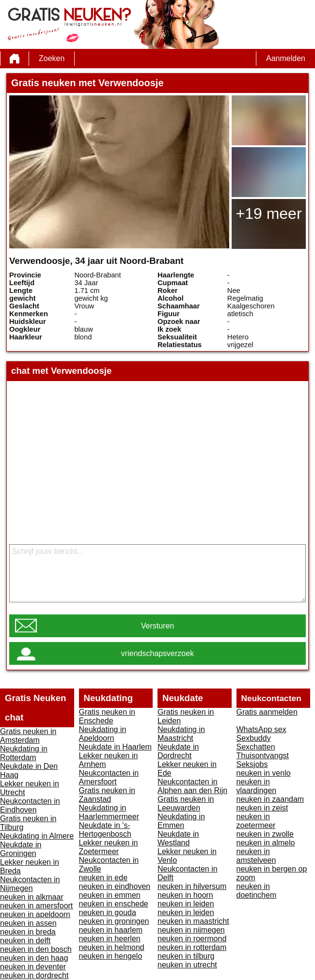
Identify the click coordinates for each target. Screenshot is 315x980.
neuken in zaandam (270, 799)
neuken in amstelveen (256, 856)
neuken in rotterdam (192, 947)
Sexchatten (256, 747)
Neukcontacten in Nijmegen (30, 884)
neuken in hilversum (192, 886)
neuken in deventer (33, 967)
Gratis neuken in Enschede (107, 716)
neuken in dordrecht (34, 975)
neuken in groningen (114, 921)
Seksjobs (252, 764)
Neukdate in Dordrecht (178, 751)
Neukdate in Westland (178, 838)
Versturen (157, 626)
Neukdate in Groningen (21, 849)
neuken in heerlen (110, 939)
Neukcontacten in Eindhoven (30, 805)
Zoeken (52, 58)
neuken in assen (28, 923)
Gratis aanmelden (267, 712)
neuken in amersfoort (36, 906)
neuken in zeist (262, 808)
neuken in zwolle (265, 834)
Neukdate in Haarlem (115, 747)
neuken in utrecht (187, 965)
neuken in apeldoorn (35, 914)
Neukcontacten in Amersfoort (109, 777)
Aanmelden (286, 58)
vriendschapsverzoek (157, 653)
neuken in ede (103, 878)
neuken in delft (25, 941)
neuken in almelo (266, 843)
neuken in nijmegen (191, 930)
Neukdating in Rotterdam (24, 753)
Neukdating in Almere (37, 836)
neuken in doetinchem (257, 891)
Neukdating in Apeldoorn (103, 734)
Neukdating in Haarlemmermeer (109, 812)
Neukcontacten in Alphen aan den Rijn (192, 786)
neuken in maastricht (193, 921)
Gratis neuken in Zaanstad (107, 795)
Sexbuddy (254, 738)
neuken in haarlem (111, 930)
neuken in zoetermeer (256, 821)
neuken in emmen (110, 895)
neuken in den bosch (36, 949)
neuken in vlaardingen (257, 786)
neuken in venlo (264, 773)
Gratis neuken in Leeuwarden (186, 804)
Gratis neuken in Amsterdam (28, 736)
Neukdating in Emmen (181, 821)
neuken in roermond (192, 939)
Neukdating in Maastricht (181, 734)
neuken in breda (28, 932)
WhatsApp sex (261, 729)
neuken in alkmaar (32, 897)
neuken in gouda (108, 912)
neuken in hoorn (185, 895)
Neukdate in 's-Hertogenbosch (105, 830)
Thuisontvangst (263, 756)
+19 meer (268, 214)
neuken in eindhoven (115, 886)
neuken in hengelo (111, 956)
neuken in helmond (112, 947)
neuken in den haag (34, 958)
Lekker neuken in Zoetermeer (109, 847)
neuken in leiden (186, 904)
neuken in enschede (114, 904)
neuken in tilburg (186, 956)
